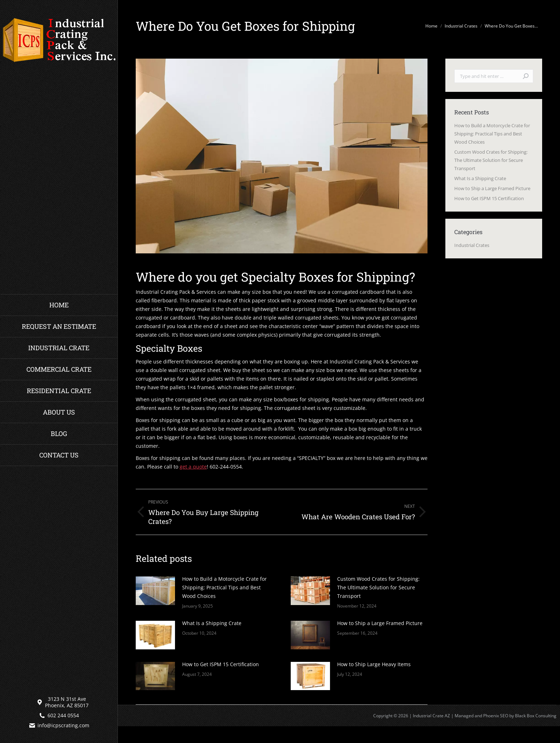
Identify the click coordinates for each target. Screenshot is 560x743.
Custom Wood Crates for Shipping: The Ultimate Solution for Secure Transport (378, 587)
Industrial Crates (472, 245)
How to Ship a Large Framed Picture (380, 623)
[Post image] (155, 591)
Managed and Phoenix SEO (481, 716)
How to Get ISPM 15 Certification (221, 664)
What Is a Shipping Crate (212, 623)
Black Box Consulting (536, 716)
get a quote (193, 467)
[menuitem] (59, 305)
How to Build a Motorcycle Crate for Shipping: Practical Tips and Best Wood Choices (224, 587)
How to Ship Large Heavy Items (374, 664)
